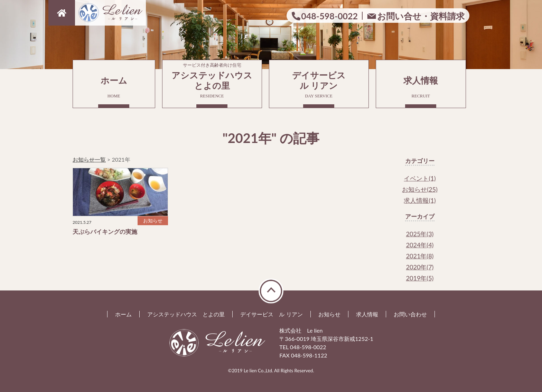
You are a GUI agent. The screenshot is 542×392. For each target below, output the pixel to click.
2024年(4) (420, 245)
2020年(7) (420, 267)
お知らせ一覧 (89, 159)
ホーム (114, 87)
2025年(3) (420, 234)
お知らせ (329, 314)
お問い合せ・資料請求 (421, 16)
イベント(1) (420, 178)
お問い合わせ (410, 314)
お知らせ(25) (420, 189)
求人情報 (421, 87)
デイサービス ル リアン (271, 314)
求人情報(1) (420, 200)
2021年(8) (420, 256)
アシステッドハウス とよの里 (186, 314)
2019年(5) (420, 278)
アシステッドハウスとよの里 (212, 79)
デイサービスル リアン (319, 84)
